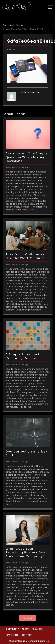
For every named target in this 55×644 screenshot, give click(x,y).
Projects (37, 629)
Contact (27, 635)
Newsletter (12, 635)
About (25, 629)
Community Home (13, 25)
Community (12, 629)
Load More (27, 618)
